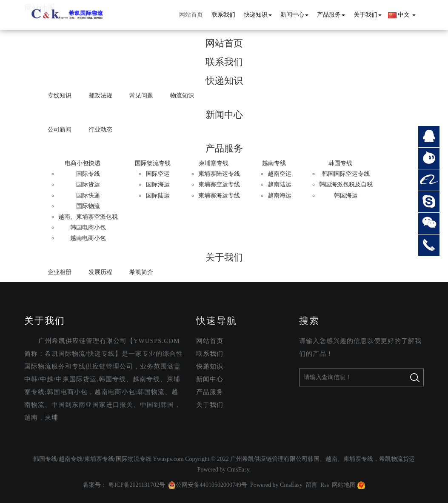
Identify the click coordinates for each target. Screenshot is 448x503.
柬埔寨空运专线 (219, 184)
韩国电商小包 (88, 227)
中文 (402, 15)
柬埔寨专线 (214, 163)
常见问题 (141, 96)
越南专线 (274, 163)
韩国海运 (346, 196)
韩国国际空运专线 (346, 174)
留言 (311, 485)
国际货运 (88, 184)
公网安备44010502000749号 (208, 485)
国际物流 (88, 206)
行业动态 (100, 130)
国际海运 (158, 184)
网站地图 (344, 485)
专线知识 (60, 96)
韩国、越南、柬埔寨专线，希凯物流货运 (361, 459)
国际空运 (158, 174)
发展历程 (100, 272)
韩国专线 (340, 163)
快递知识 (258, 15)
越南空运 (280, 174)
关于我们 (368, 15)
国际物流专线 (153, 163)
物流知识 (182, 96)
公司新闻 (60, 130)
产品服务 (331, 15)
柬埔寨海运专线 (219, 196)
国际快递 (88, 196)
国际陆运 (158, 196)
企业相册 (60, 272)
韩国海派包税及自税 (346, 184)
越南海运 (280, 196)
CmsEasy (238, 470)
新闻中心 (294, 15)
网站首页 (191, 15)
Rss (325, 485)
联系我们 (223, 15)
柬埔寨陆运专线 (219, 174)
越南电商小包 (88, 238)
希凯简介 (141, 272)
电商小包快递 (83, 163)
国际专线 (88, 174)
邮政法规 (100, 96)
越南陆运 (280, 184)
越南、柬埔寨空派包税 (88, 217)
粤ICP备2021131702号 (137, 485)
